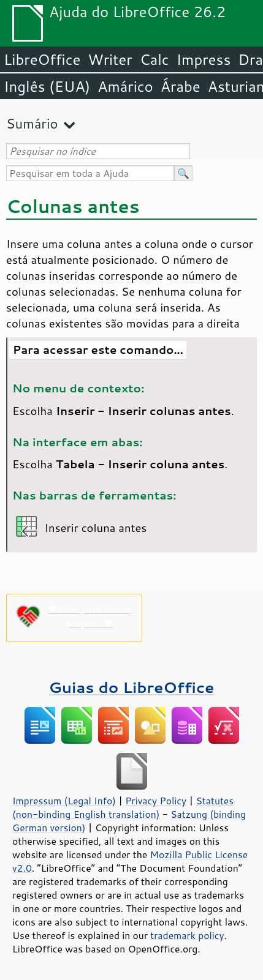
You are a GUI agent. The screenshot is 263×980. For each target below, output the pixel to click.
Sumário (32, 123)
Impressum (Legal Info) (64, 801)
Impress (204, 59)
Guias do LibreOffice (132, 687)
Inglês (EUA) (47, 86)
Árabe (181, 86)
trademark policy (187, 935)
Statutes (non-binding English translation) (123, 807)
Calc (154, 59)
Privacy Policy (156, 801)
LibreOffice (42, 59)
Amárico (125, 86)
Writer (110, 59)
